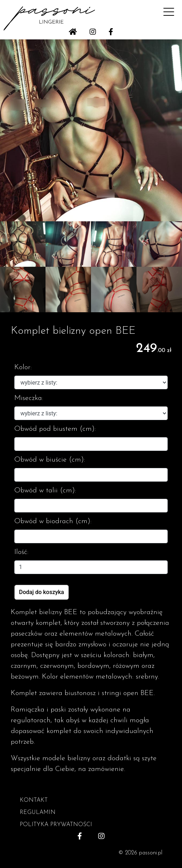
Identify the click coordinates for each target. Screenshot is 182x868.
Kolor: (23, 367)
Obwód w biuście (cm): (50, 460)
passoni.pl (151, 853)
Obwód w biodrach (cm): (53, 521)
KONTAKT (34, 800)
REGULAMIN (38, 812)
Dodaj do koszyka (42, 592)
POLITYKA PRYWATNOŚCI (56, 825)
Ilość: (21, 552)
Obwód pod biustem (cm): (55, 429)
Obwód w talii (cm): (45, 491)
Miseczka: (29, 398)
